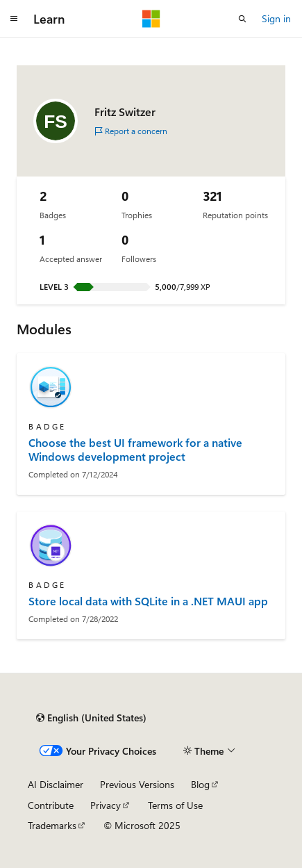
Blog (200, 784)
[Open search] (242, 19)
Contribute (51, 805)
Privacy (106, 805)
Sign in (276, 18)
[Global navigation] (14, 19)
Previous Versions (137, 784)
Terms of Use (175, 805)
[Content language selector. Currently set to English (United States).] (91, 718)
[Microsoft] (151, 19)
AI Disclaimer (56, 784)
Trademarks (52, 825)
